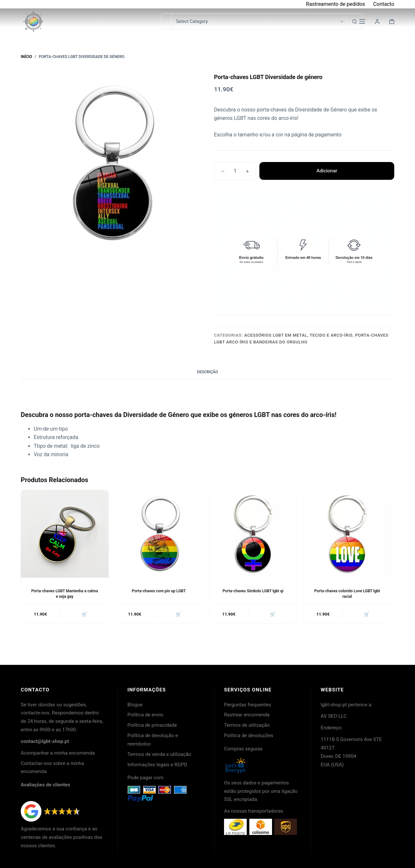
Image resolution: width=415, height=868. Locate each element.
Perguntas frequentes (248, 705)
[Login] (377, 22)
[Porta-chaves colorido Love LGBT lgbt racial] (347, 534)
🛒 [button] (84, 614)
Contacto (384, 4)
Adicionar (327, 171)
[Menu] (362, 21)
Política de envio (145, 715)
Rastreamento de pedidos (336, 4)
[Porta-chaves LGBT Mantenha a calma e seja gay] (65, 534)
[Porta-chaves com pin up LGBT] (159, 534)
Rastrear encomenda (247, 715)
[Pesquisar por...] (166, 21)
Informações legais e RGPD (157, 765)
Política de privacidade (152, 725)
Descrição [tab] (208, 372)
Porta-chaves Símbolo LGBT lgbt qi (253, 591)
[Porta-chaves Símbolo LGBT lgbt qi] (253, 534)
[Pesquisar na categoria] (259, 21)
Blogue (135, 705)
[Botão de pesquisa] (354, 21)
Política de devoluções (249, 735)
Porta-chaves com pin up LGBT (159, 591)
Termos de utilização (247, 725)
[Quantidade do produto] (235, 171)
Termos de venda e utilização (159, 754)
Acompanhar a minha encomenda (58, 753)
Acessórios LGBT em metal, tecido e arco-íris (298, 335)
